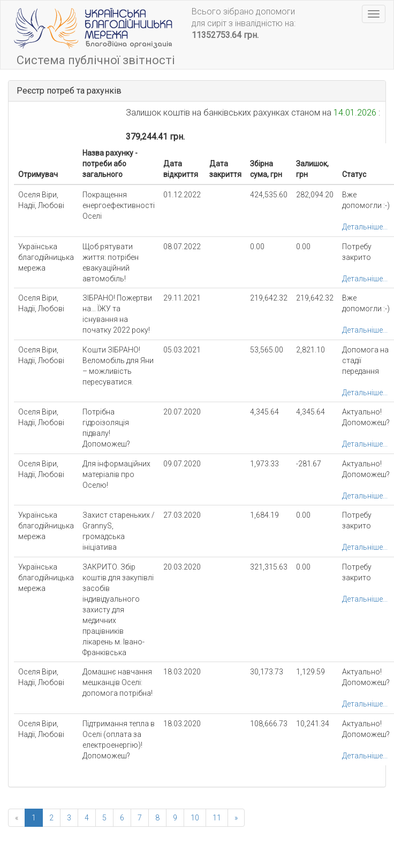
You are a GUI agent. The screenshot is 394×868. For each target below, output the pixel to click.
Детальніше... (365, 227)
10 (195, 818)
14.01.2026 (355, 113)
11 (217, 818)
